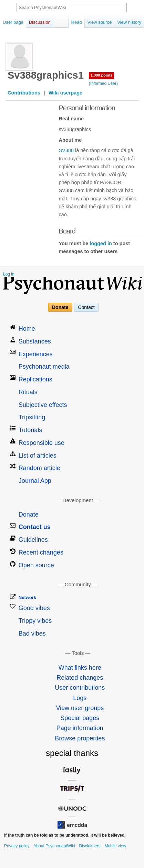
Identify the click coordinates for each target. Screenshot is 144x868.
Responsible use (42, 443)
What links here (80, 668)
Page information (80, 728)
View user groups (80, 708)
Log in (9, 274)
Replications (35, 379)
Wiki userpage (65, 93)
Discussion (40, 22)
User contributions (80, 688)
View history (129, 22)
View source (100, 22)
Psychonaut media (44, 367)
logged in (101, 243)
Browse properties (80, 738)
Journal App (35, 481)
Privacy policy (17, 846)
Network (27, 597)
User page (13, 22)
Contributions (24, 93)
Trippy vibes (35, 621)
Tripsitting (32, 417)
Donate (60, 307)
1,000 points (102, 75)
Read (77, 22)
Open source (36, 565)
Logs (80, 698)
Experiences (36, 354)
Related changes (80, 678)
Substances (35, 341)
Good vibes (34, 608)
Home (27, 329)
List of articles (38, 456)
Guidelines (33, 540)
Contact (86, 307)
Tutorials (30, 430)
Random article (39, 468)
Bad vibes (32, 633)
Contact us (35, 527)
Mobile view (115, 846)
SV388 (66, 150)
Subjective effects (43, 405)
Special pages (80, 718)
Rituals (28, 392)
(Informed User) (103, 83)
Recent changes (41, 552)
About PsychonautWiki (54, 846)
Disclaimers (90, 846)
